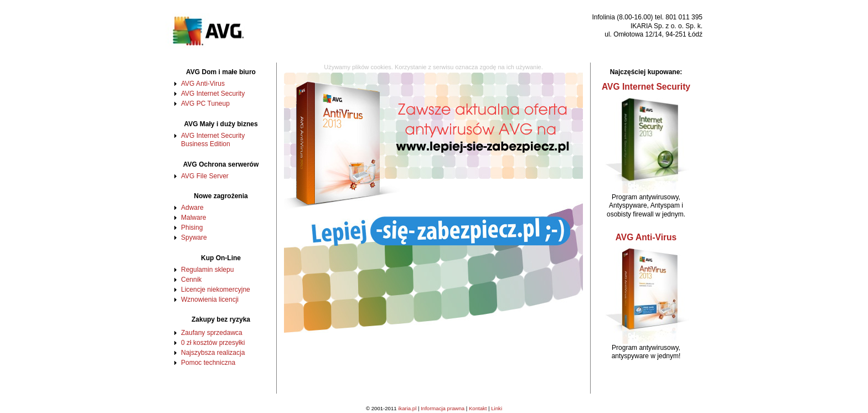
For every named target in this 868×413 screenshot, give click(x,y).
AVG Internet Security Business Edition (213, 140)
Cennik (191, 280)
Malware (193, 218)
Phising (192, 228)
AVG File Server (205, 176)
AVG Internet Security (213, 94)
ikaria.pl (407, 408)
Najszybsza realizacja (213, 353)
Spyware (194, 238)
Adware (192, 208)
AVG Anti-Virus (203, 84)
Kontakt (478, 408)
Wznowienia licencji (210, 300)
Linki (497, 408)
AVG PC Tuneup (205, 104)
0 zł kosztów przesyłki (213, 343)
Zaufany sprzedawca (212, 333)
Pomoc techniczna (208, 363)
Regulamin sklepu (207, 270)
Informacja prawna (443, 408)
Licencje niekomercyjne (216, 290)
